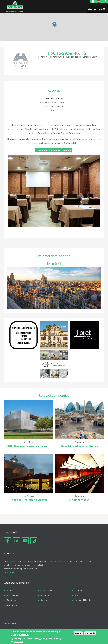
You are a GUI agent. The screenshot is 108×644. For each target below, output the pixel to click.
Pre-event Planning (83, 600)
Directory (45, 595)
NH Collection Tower (79, 500)
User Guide (12, 600)
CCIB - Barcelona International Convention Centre (34, 446)
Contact (78, 590)
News (77, 595)
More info (19, 642)
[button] (54, 24)
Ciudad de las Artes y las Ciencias (80, 446)
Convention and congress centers (54, 150)
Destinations (12, 595)
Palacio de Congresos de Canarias (29, 500)
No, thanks (90, 633)
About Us (11, 590)
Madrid (54, 264)
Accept (78, 633)
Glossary (45, 600)
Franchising (12, 605)
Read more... (10, 572)
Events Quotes (47, 590)
